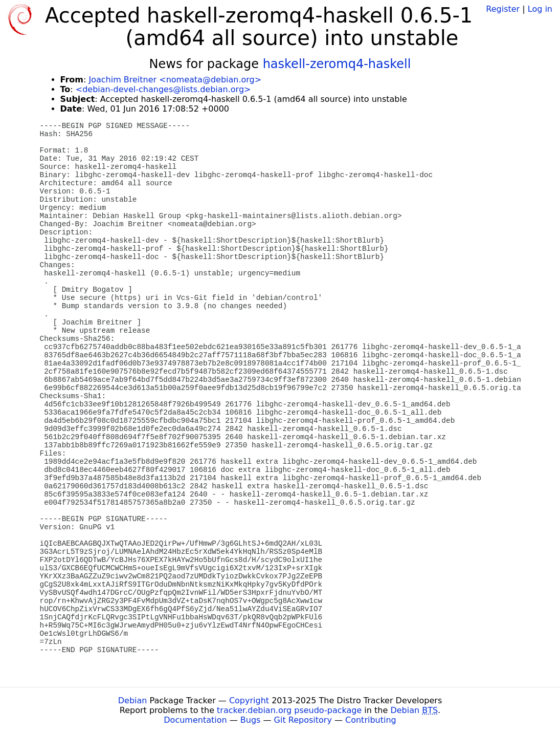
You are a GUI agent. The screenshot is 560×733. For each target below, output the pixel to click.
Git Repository (303, 720)
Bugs (251, 720)
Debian (133, 700)
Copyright (249, 700)
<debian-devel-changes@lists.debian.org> (163, 89)
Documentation (195, 720)
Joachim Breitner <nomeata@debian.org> (175, 80)
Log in (540, 9)
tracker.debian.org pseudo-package (289, 710)
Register (503, 9)
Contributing (371, 720)
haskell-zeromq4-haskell (337, 64)
